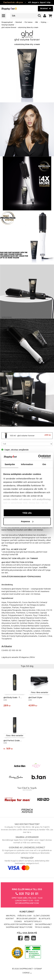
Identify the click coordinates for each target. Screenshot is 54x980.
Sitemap (38, 969)
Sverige (27, 973)
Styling (43, 22)
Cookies (18, 922)
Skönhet (19, 22)
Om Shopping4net (43, 925)
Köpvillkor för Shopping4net (18, 925)
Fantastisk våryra (13, 3)
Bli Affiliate (45, 919)
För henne (29, 22)
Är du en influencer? (26, 919)
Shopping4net (7, 22)
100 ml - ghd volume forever (27, 436)
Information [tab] (27, 464)
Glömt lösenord (42, 916)
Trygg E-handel (42, 927)
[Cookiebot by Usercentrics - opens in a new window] (38, 457)
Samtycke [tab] (10, 464)
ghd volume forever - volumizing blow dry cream (20, 28)
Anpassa (27, 521)
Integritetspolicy (33, 922)
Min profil (11, 916)
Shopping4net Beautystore (19, 927)
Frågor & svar (25, 916)
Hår (37, 22)
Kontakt (10, 919)
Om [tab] (44, 464)
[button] (50, 16)
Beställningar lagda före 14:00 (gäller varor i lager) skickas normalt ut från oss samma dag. (27, 840)
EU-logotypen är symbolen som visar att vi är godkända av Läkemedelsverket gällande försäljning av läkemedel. (27, 850)
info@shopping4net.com (27, 903)
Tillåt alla (27, 513)
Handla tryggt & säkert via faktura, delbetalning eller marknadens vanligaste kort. (27, 863)
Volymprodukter (8, 25)
